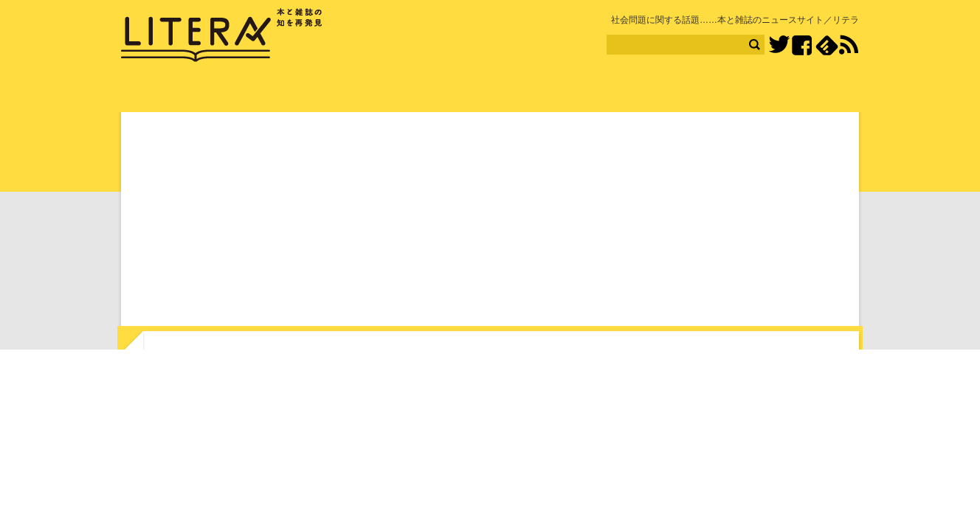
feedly (827, 45)
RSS (849, 45)
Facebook (802, 45)
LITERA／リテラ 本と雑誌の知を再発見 (222, 35)
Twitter (779, 45)
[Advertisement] (490, 222)
